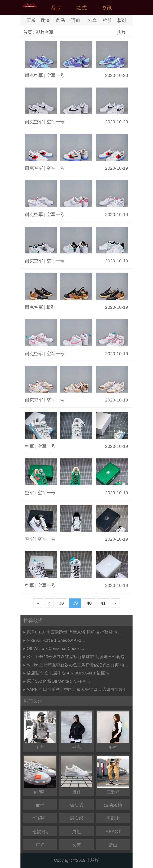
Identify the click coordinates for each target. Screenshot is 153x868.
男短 (76, 832)
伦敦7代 (40, 832)
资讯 (107, 8)
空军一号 (55, 75)
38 (61, 603)
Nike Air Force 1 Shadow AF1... (56, 640)
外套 (92, 20)
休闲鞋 (40, 775)
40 (89, 603)
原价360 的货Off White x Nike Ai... (58, 681)
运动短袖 (113, 805)
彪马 (61, 20)
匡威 (31, 20)
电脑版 (93, 860)
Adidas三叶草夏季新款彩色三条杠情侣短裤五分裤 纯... (77, 665)
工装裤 (113, 775)
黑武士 (113, 818)
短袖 (113, 731)
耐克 (46, 20)
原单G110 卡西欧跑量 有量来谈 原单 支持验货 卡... (74, 632)
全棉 (40, 805)
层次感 (76, 818)
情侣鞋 (40, 818)
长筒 (76, 845)
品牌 (56, 8)
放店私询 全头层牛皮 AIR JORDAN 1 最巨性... (70, 673)
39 (75, 603)
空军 (29, 446)
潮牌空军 (45, 32)
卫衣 (40, 731)
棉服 (107, 20)
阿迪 (75, 20)
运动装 (76, 805)
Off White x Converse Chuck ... (55, 648)
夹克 (76, 731)
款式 (82, 8)
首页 (28, 32)
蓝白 (113, 845)
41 (103, 603)
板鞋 (122, 20)
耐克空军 (34, 75)
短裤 (40, 845)
